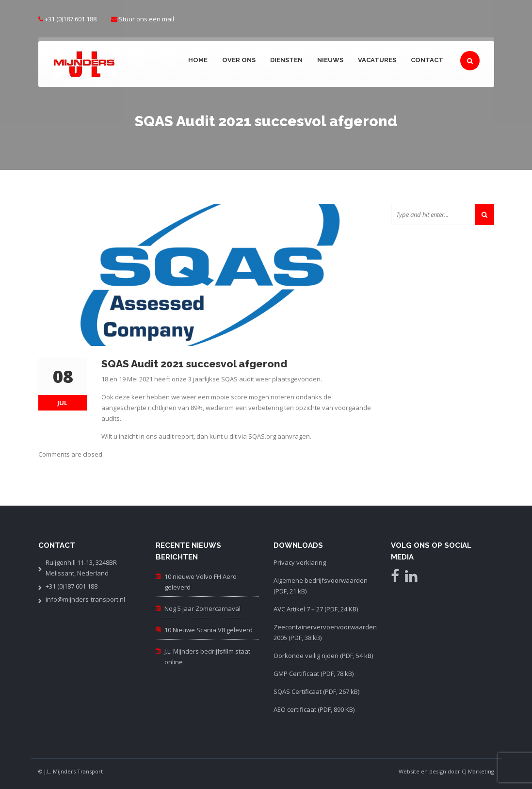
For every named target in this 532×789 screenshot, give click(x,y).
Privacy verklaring (300, 562)
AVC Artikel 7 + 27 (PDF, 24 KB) (316, 609)
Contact (427, 60)
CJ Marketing (478, 771)
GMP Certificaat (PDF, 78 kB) (314, 674)
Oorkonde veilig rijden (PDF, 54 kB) (323, 656)
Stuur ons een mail (146, 19)
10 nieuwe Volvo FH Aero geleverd (201, 582)
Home (198, 60)
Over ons (239, 60)
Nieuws (330, 60)
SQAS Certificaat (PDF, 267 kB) (316, 691)
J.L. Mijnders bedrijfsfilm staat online (207, 657)
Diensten (286, 60)
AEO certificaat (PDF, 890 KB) (314, 709)
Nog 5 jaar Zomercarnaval (202, 608)
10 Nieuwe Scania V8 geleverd (209, 630)
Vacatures (377, 60)
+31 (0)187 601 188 (71, 19)
